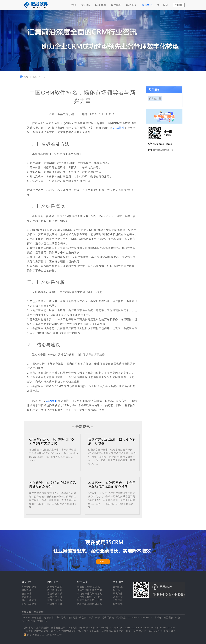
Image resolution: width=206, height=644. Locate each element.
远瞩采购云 (108, 618)
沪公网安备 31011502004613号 (45, 635)
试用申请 (118, 597)
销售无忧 (72, 618)
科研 (98, 618)
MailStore (146, 618)
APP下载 (118, 600)
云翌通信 (168, 618)
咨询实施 (118, 587)
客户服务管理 (29, 600)
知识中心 (38, 77)
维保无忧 (61, 618)
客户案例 (116, 5)
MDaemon (133, 618)
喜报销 (158, 618)
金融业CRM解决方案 (89, 597)
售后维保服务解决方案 (90, 590)
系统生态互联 (55, 594)
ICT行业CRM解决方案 (90, 604)
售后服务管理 (29, 604)
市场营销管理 (29, 587)
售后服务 (118, 590)
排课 (91, 618)
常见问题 (118, 594)
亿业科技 (31, 621)
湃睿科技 (42, 621)
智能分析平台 (55, 600)
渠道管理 (27, 597)
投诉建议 (118, 604)
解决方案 (101, 5)
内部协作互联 (55, 590)
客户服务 (132, 5)
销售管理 (27, 590)
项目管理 (27, 594)
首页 (74, 5)
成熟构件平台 (55, 597)
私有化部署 (155, 98)
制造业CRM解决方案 (89, 587)
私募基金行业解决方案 (90, 600)
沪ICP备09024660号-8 (98, 628)
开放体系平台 (55, 604)
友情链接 (27, 612)
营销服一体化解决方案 (90, 594)
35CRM (86, 5)
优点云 (83, 618)
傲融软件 (37, 618)
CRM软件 (119, 128)
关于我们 (163, 5)
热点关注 (39, 612)
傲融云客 (49, 618)
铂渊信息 (121, 618)
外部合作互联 (55, 587)
